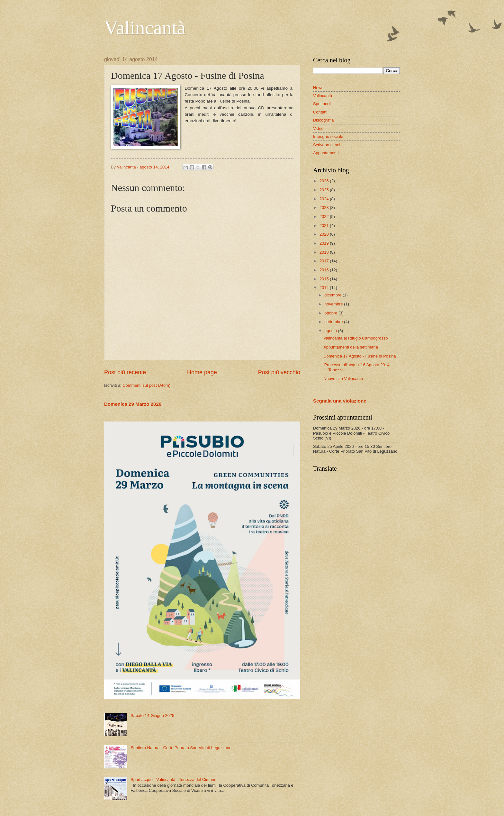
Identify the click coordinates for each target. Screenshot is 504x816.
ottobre (331, 313)
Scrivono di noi (327, 145)
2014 (325, 288)
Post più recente (125, 372)
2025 (325, 190)
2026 (325, 181)
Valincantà (145, 28)
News (318, 88)
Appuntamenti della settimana (351, 347)
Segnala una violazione (340, 401)
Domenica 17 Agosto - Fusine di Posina (360, 356)
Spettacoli (322, 104)
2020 (325, 234)
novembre (334, 304)
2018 (325, 252)
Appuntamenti (326, 153)
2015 (325, 279)
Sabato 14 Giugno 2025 (152, 716)
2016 (325, 270)
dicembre (333, 295)
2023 (325, 208)
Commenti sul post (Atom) (146, 385)
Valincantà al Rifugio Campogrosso (355, 338)
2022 (325, 217)
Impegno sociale (328, 136)
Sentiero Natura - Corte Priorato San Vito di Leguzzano (181, 748)
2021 (325, 226)
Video (318, 128)
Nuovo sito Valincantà (343, 379)
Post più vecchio (279, 372)
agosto (331, 331)
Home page (202, 372)
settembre (334, 322)
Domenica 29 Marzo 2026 (133, 404)
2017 (325, 261)
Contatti (320, 112)
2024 (325, 199)
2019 (325, 243)
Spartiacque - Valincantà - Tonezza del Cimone (173, 780)
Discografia (323, 120)
